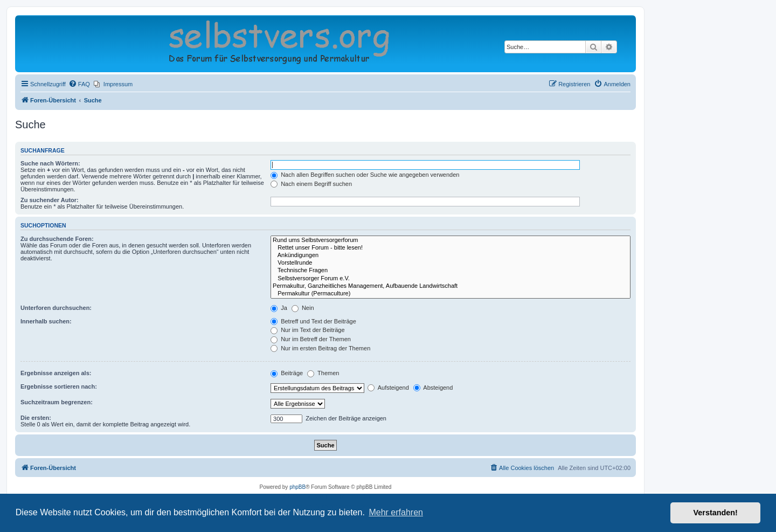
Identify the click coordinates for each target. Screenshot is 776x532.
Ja (279, 308)
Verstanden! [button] (716, 513)
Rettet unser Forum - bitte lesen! (451, 248)
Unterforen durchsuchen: (56, 308)
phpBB (297, 487)
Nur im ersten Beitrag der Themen (320, 348)
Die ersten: (36, 418)
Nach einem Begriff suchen (311, 184)
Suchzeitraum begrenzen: (57, 402)
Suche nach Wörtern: (50, 163)
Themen (323, 373)
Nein (303, 308)
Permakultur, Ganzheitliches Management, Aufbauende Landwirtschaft (451, 286)
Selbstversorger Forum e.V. (451, 279)
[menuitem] (79, 84)
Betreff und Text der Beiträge (313, 321)
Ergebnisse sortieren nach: (59, 386)
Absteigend (433, 388)
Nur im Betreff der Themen (311, 339)
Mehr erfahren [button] (396, 512)
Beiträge (287, 373)
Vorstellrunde (451, 263)
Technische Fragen (451, 271)
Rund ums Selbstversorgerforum (451, 240)
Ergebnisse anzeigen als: (56, 373)
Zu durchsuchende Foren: (57, 239)
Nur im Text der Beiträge (307, 330)
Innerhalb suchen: (46, 321)
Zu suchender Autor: (50, 200)
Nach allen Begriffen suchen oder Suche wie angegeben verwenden (365, 175)
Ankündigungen (451, 255)
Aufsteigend (388, 388)
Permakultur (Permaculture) (451, 294)
